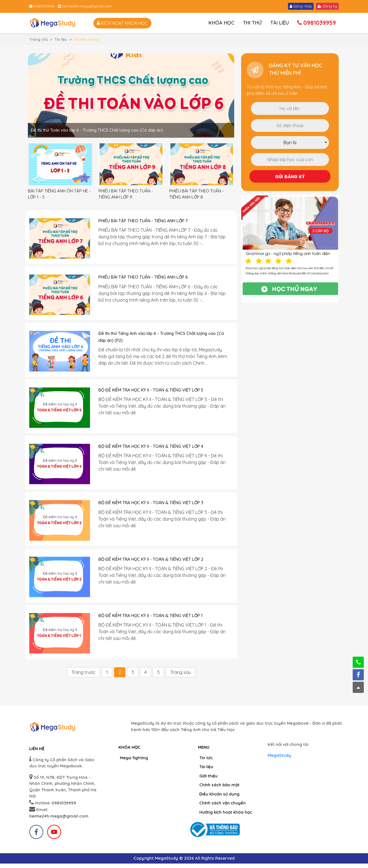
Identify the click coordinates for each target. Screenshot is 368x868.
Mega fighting (134, 758)
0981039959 (42, 6)
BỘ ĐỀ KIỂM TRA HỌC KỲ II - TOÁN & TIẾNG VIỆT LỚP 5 (151, 390)
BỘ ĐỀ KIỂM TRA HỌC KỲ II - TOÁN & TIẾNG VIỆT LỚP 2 (151, 559)
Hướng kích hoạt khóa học (226, 812)
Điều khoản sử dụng (219, 794)
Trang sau (181, 672)
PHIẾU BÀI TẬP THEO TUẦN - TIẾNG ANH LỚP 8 (197, 194)
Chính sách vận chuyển (222, 803)
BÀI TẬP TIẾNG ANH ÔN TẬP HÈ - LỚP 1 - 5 (59, 194)
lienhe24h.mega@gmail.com (85, 6)
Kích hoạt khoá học (122, 23)
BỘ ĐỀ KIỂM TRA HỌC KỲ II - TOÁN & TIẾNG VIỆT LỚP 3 (151, 503)
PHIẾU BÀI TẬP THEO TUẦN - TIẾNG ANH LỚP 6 (143, 277)
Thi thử (252, 23)
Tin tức (206, 758)
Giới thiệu (209, 776)
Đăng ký (327, 6)
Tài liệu (279, 23)
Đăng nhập (301, 6)
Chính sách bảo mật (219, 785)
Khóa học (221, 23)
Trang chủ (39, 39)
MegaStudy (279, 755)
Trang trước (83, 672)
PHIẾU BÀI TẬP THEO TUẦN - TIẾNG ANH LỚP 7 (143, 221)
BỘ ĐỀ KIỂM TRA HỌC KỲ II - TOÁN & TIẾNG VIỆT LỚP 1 (151, 616)
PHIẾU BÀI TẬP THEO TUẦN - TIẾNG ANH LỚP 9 (126, 194)
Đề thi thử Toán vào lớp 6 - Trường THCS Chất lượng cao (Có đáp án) (97, 130)
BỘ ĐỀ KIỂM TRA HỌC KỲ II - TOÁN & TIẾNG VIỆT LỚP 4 (151, 446)
